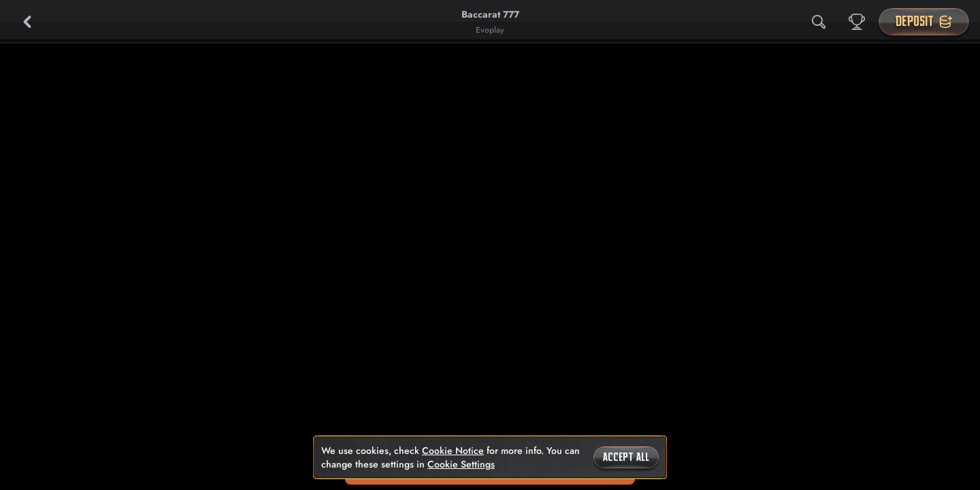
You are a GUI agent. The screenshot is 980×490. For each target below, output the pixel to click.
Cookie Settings (461, 464)
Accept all (626, 457)
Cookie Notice (453, 451)
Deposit (924, 21)
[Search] (819, 22)
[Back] (27, 22)
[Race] (857, 22)
